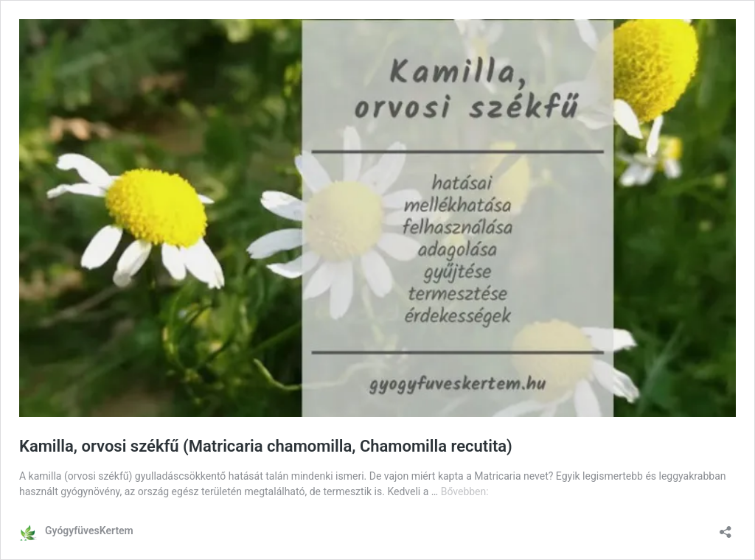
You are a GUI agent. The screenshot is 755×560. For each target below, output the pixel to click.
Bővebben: (465, 491)
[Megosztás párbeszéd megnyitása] (726, 527)
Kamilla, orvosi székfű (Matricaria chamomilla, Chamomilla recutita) (266, 446)
